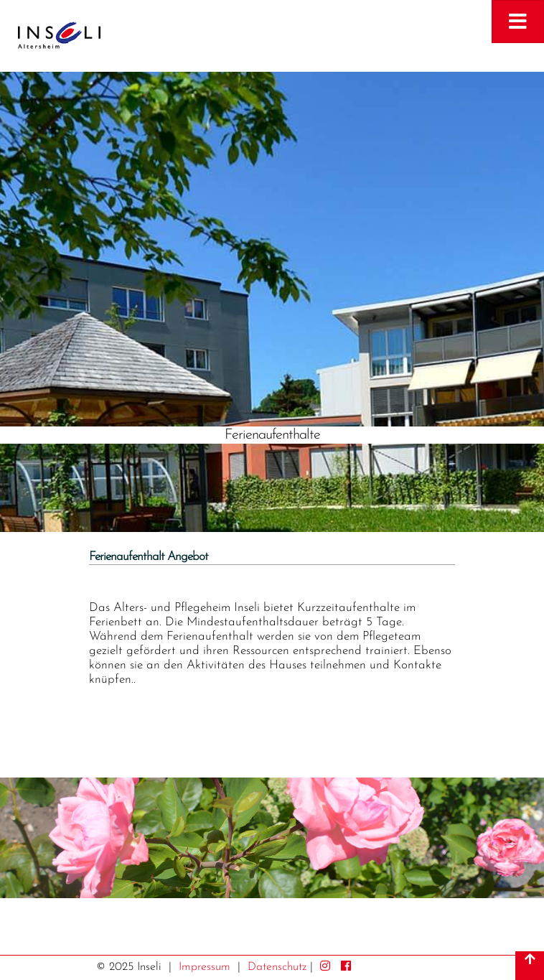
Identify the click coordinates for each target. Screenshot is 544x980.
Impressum (205, 967)
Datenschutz (277, 967)
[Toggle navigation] (518, 22)
